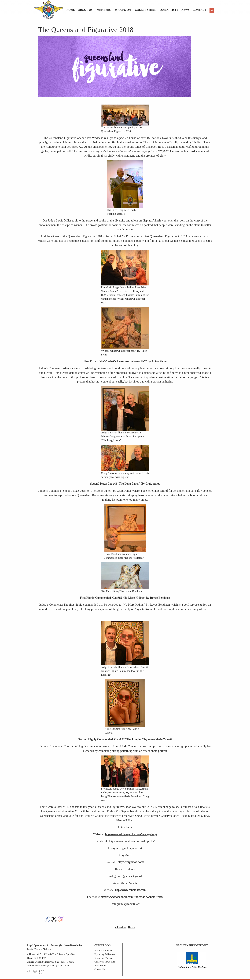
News (185, 10)
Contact (199, 10)
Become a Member (103, 950)
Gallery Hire (145, 10)
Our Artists (169, 10)
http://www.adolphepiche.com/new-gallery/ (131, 834)
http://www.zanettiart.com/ (131, 890)
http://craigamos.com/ (131, 862)
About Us (85, 10)
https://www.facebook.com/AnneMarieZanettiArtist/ (132, 897)
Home (71, 10)
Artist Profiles (101, 966)
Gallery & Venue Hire (105, 962)
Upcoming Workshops (105, 958)
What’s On (123, 10)
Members (104, 10)
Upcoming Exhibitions (105, 954)
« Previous (121, 927)
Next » (132, 927)
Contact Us (100, 969)
